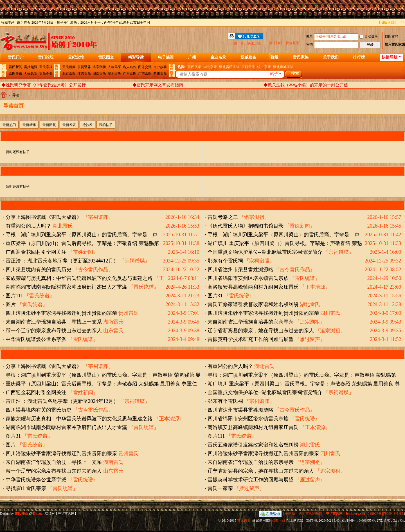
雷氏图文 (106, 57)
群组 (274, 57)
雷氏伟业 (244, 520)
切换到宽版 (402, 23)
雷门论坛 (46, 57)
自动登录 (369, 36)
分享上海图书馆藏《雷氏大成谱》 (44, 217)
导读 (16, 95)
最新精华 (29, 125)
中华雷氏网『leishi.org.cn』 (346, 513)
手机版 (290, 513)
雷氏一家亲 (220, 488)
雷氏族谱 (15, 74)
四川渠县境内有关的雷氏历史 (39, 270)
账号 (310, 36)
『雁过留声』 (310, 339)
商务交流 (145, 67)
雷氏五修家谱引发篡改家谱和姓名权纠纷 (253, 304)
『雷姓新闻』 (300, 226)
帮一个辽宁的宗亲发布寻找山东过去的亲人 (54, 331)
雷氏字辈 (194, 67)
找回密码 (391, 36)
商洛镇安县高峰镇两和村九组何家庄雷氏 (253, 287)
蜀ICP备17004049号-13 (386, 513)
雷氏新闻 (15, 67)
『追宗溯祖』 (254, 217)
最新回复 (49, 125)
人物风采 (31, 74)
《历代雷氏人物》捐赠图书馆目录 (246, 226)
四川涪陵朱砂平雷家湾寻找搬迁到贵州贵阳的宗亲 (61, 313)
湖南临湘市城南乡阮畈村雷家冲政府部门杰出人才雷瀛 (66, 287)
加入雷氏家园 (395, 44)
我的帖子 (106, 125)
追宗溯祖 (99, 67)
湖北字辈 (210, 67)
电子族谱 (166, 57)
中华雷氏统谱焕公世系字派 (36, 339)
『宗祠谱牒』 (98, 217)
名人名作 (130, 67)
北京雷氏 (69, 74)
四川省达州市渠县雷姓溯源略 (240, 270)
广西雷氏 (145, 74)
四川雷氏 (160, 74)
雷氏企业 (46, 74)
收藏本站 (8, 23)
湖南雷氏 (99, 74)
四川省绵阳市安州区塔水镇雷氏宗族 (248, 278)
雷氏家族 (301, 57)
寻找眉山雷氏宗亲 (26, 488)
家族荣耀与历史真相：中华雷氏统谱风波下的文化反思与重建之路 (79, 278)
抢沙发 (87, 125)
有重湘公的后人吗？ (28, 226)
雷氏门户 (16, 57)
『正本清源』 (315, 287)
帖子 (274, 74)
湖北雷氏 (114, 74)
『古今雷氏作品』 (93, 270)
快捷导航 (390, 57)
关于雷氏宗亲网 (310, 513)
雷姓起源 (31, 67)
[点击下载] (278, 520)
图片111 (14, 296)
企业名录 (218, 57)
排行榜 (359, 57)
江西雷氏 (84, 74)
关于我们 (331, 57)
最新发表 (69, 125)
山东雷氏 (113, 331)
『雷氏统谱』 (305, 278)
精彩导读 (136, 57)
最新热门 (9, 125)
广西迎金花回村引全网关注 (36, 252)
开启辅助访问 (375, 23)
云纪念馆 (76, 57)
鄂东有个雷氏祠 (225, 261)
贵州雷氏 (129, 313)
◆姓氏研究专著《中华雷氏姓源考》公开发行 (44, 85)
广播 (192, 57)
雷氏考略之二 (223, 217)
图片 (11, 304)
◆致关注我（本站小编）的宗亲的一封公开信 (306, 85)
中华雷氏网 (4, 96)
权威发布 (248, 57)
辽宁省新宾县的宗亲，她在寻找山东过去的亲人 (261, 331)
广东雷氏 (130, 74)
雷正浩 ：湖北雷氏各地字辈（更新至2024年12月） (62, 261)
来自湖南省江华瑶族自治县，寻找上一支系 (54, 322)
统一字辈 (264, 67)
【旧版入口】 (387, 23)
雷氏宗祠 (46, 67)
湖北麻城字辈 (283, 67)
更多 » (400, 136)
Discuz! (38, 513)
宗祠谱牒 (84, 67)
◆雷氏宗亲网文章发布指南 (158, 85)
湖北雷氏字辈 (229, 67)
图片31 (215, 296)
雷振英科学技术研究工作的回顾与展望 (251, 339)
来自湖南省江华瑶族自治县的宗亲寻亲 (251, 322)
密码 (310, 44)
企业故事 (160, 67)
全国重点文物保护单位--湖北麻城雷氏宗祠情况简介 (265, 252)
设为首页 (24, 23)
